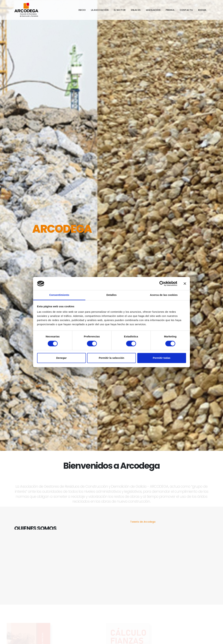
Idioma (202, 10)
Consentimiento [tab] (59, 295)
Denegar (61, 358)
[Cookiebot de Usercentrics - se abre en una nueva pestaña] (162, 283)
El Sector (120, 10)
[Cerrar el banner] (185, 283)
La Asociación (100, 10)
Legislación (153, 10)
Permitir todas (162, 358)
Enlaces (136, 10)
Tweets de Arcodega (143, 522)
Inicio (82, 10)
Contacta (186, 10)
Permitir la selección (111, 358)
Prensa (170, 10)
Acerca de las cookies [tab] (164, 295)
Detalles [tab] (111, 295)
